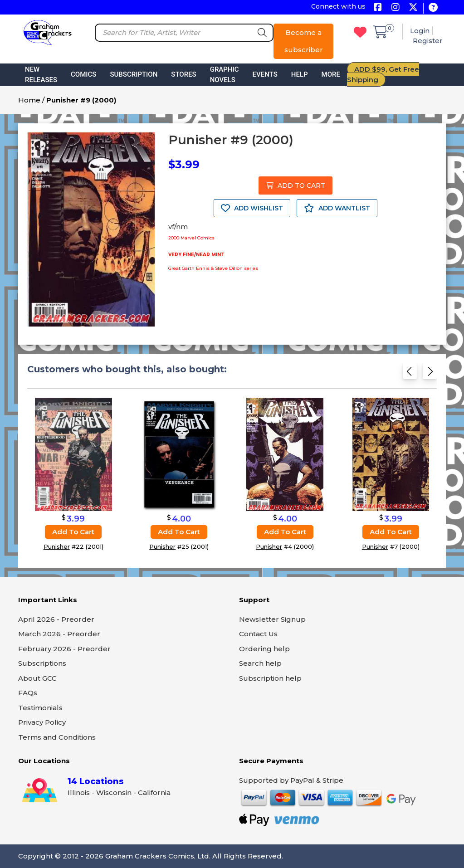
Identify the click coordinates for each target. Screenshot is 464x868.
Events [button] (265, 74)
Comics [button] (83, 74)
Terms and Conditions (57, 737)
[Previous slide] (410, 374)
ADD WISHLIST (252, 208)
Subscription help (270, 678)
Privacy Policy (42, 722)
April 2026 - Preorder (56, 619)
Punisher (57, 546)
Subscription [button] (134, 74)
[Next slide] (430, 374)
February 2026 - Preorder (64, 649)
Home (29, 100)
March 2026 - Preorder (59, 634)
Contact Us (258, 634)
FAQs (28, 693)
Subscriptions (42, 663)
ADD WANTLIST (337, 208)
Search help (260, 663)
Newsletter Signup (272, 619)
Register (428, 41)
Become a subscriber (304, 41)
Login (420, 31)
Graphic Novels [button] (225, 75)
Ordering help (264, 649)
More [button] (331, 74)
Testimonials (40, 708)
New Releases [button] (41, 75)
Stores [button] (183, 74)
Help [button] (300, 74)
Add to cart (73, 532)
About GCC (37, 678)
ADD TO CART (295, 185)
